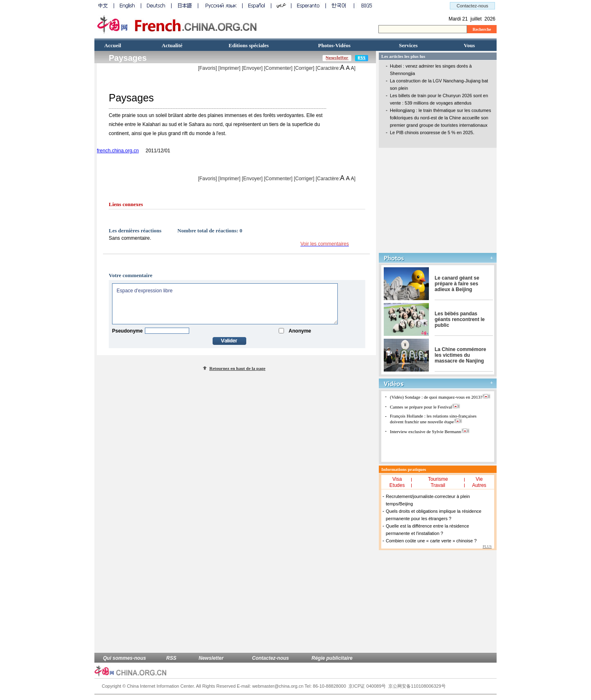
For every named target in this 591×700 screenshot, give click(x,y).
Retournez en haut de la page (237, 368)
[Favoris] (207, 68)
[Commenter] (278, 68)
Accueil (113, 45)
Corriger (304, 68)
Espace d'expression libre (225, 304)
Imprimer (229, 68)
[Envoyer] (252, 68)
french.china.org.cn (118, 151)
